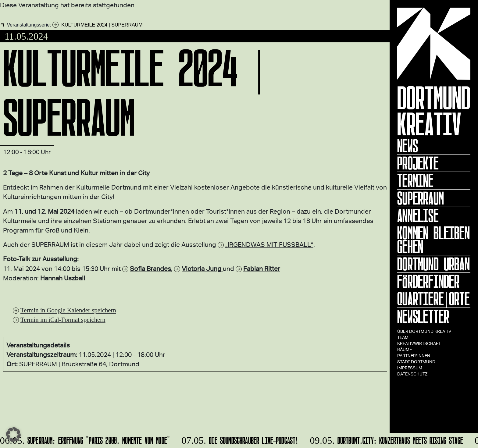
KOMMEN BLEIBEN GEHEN (433, 240)
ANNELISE (418, 215)
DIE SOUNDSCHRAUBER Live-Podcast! (239, 439)
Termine (415, 180)
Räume (405, 349)
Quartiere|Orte (433, 299)
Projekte (418, 163)
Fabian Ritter (262, 268)
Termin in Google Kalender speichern (68, 310)
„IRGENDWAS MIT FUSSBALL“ (269, 244)
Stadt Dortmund (416, 362)
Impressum (410, 368)
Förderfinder (428, 281)
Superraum (421, 198)
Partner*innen (414, 356)
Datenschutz (412, 374)
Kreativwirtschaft (419, 343)
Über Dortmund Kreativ (424, 331)
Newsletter (423, 316)
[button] (13, 435)
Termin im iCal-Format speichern (63, 320)
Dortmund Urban (433, 264)
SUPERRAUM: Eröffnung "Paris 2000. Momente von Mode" (86, 439)
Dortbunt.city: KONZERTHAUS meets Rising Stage (386, 439)
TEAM (403, 337)
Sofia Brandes (150, 268)
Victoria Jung (202, 268)
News (408, 146)
